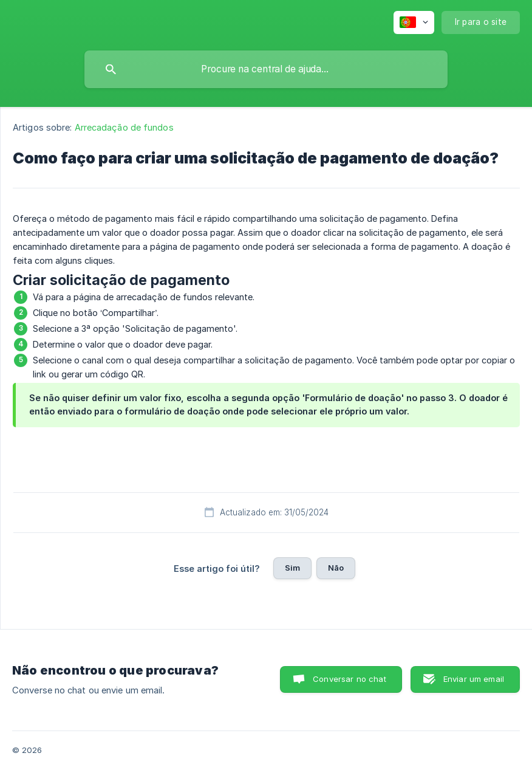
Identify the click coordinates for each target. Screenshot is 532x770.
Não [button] (336, 568)
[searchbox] (266, 69)
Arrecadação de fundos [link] (124, 127)
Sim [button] (292, 568)
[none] (414, 22)
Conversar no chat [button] (350, 679)
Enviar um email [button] (474, 679)
